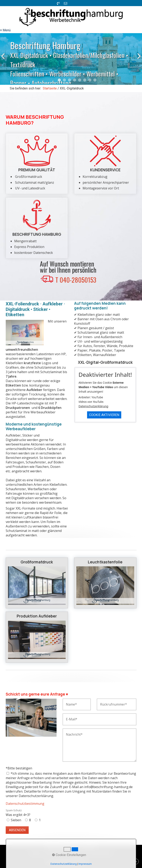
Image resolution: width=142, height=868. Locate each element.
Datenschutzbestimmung (25, 804)
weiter (138, 60)
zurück (4, 60)
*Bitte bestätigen (19, 768)
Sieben (16, 820)
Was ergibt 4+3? (18, 813)
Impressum (85, 864)
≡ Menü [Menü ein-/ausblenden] (5, 30)
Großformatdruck (37, 583)
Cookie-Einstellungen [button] (69, 855)
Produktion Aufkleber (37, 637)
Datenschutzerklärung (93, 406)
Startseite (50, 88)
